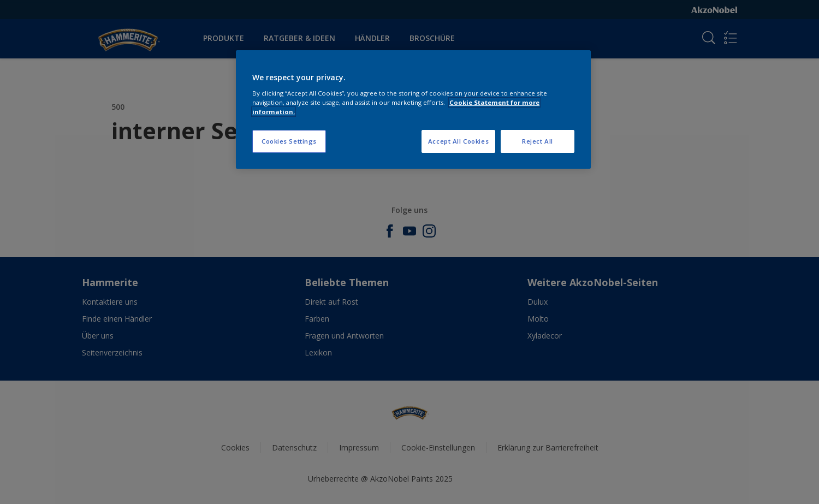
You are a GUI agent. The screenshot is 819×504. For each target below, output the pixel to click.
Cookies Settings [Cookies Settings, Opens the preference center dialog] (289, 141)
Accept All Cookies (458, 141)
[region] (413, 109)
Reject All (538, 141)
